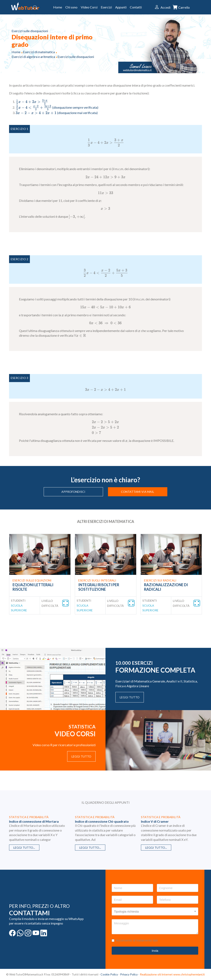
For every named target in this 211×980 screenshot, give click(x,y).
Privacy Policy (129, 974)
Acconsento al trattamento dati (137, 940)
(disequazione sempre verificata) (57, 107)
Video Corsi (89, 7)
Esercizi (106, 7)
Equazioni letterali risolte (33, 587)
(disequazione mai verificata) (57, 113)
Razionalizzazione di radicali (166, 587)
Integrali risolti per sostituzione (99, 587)
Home (58, 7)
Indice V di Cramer (155, 821)
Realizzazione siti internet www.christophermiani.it (172, 974)
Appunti (121, 7)
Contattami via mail (138, 492)
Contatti (136, 7)
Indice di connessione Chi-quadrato (102, 821)
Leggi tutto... (24, 848)
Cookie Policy (109, 974)
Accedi (165, 7)
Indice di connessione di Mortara (34, 821)
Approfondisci (73, 492)
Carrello (184, 8)
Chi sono (71, 7)
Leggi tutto (130, 697)
